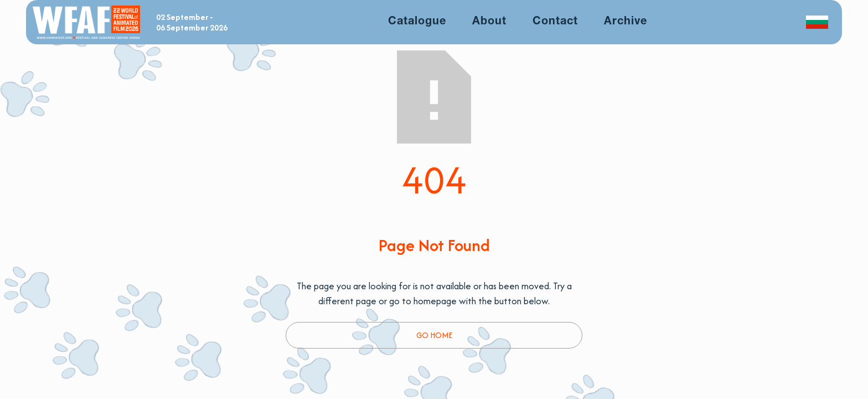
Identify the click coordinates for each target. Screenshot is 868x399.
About (489, 22)
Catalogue (417, 22)
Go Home (434, 335)
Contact (555, 22)
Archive (626, 22)
